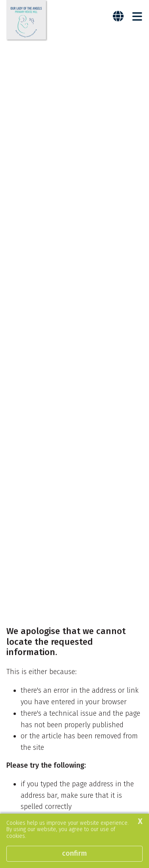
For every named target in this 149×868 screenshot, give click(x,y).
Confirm (74, 853)
